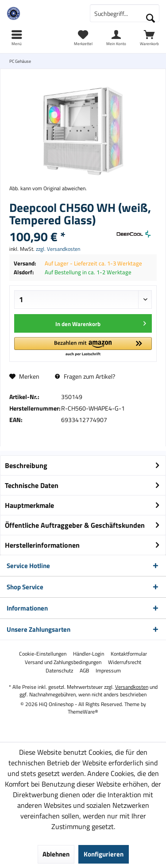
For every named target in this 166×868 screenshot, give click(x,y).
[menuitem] (149, 38)
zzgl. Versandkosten (58, 249)
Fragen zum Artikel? (85, 376)
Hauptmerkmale (29, 505)
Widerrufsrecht (125, 662)
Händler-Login (89, 654)
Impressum (108, 671)
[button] (83, 347)
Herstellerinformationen (42, 545)
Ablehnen (56, 854)
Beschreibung (26, 465)
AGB (84, 671)
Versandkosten (132, 687)
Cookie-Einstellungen (43, 654)
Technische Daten (32, 485)
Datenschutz (59, 671)
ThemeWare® (83, 712)
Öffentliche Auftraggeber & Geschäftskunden (75, 525)
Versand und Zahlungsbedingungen (63, 662)
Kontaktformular (129, 654)
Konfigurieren (104, 854)
